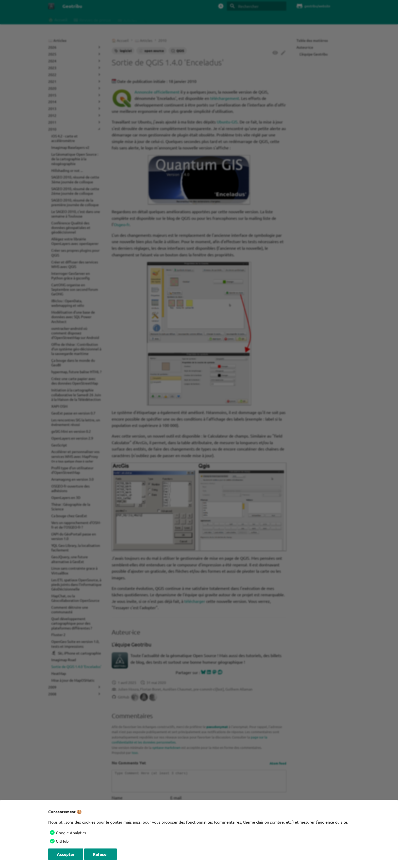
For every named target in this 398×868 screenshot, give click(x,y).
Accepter (66, 854)
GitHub (62, 841)
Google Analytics (71, 833)
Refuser (101, 854)
